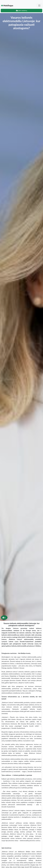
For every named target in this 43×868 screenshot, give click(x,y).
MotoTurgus (7, 6)
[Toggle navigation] (39, 6)
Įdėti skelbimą (21, 11)
